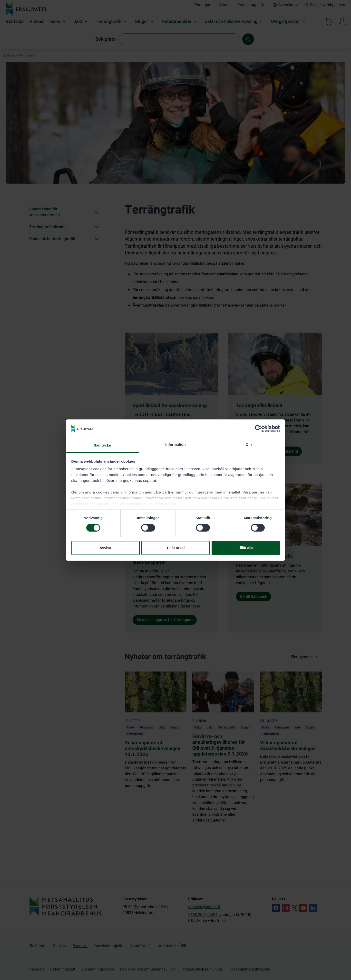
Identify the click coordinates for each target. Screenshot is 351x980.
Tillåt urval (176, 548)
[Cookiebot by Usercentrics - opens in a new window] (258, 429)
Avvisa (106, 548)
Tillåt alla (246, 548)
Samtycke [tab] (102, 445)
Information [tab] (175, 445)
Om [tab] (249, 445)
